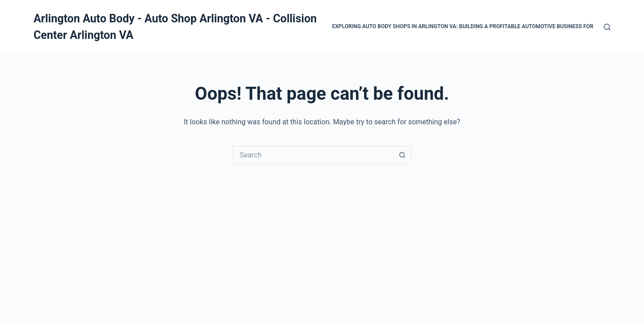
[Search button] (402, 155)
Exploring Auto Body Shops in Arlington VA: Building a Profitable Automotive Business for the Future (479, 26)
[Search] (607, 27)
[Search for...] (313, 155)
